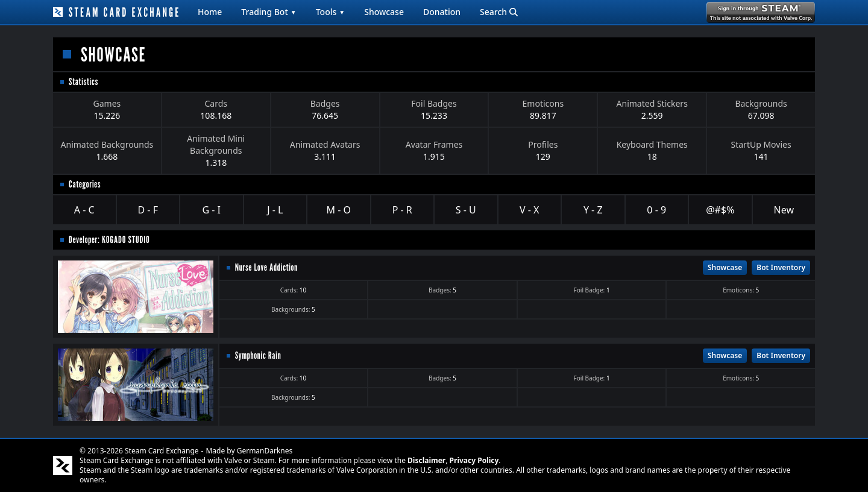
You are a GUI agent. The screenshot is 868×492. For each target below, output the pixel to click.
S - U (466, 210)
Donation (442, 12)
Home (210, 12)
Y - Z (593, 210)
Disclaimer (426, 460)
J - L (275, 210)
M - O (339, 210)
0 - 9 (656, 210)
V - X (529, 210)
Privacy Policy (474, 460)
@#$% (720, 210)
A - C (84, 210)
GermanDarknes (265, 451)
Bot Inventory (781, 267)
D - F (148, 210)
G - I (211, 210)
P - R (402, 210)
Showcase (384, 12)
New (784, 210)
